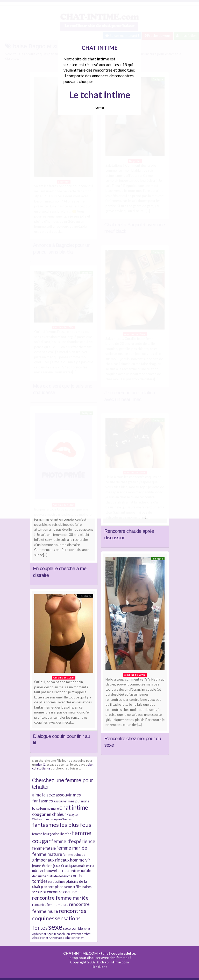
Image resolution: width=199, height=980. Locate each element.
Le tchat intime (100, 95)
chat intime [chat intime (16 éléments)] (74, 807)
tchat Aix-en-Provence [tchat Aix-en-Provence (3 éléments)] (69, 934)
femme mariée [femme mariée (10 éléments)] (72, 848)
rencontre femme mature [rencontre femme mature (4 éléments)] (50, 905)
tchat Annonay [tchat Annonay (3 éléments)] (74, 938)
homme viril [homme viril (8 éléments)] (81, 860)
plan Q (41, 764)
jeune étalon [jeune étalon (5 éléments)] (42, 866)
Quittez (100, 108)
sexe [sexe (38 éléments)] (55, 927)
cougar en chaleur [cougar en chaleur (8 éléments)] (49, 814)
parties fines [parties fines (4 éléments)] (57, 882)
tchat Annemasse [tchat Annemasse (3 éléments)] (53, 938)
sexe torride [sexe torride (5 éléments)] (73, 928)
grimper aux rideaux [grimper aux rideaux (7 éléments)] (51, 860)
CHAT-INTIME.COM (80, 953)
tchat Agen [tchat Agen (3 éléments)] (47, 934)
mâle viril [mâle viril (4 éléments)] (39, 871)
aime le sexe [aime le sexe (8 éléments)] (44, 795)
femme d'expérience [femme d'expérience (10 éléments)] (73, 841)
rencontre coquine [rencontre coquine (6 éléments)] (61, 892)
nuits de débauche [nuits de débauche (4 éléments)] (59, 876)
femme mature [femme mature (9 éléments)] (47, 854)
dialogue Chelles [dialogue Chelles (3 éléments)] (61, 819)
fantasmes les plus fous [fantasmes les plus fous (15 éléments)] (62, 825)
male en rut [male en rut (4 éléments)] (86, 866)
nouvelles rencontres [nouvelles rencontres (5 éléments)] (63, 870)
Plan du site (99, 967)
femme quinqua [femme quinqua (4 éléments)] (74, 855)
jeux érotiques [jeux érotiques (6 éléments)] (65, 865)
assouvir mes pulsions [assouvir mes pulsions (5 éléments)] (71, 801)
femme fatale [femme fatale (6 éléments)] (44, 848)
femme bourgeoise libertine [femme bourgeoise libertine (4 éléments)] (52, 834)
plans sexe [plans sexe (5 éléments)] (63, 887)
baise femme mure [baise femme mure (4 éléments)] (45, 808)
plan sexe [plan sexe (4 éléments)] (48, 887)
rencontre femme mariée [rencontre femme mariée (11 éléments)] (60, 898)
